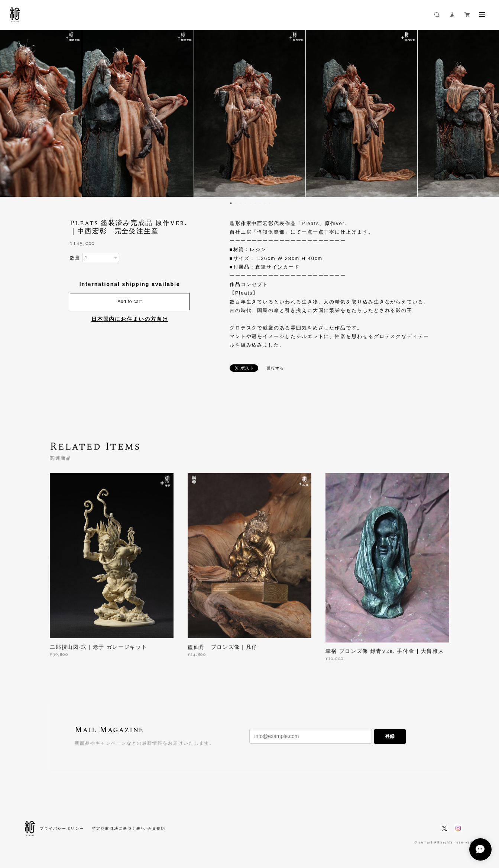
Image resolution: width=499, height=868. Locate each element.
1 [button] (231, 203)
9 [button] (269, 203)
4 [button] (245, 203)
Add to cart (130, 302)
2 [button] (236, 203)
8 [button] (265, 203)
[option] (250, 113)
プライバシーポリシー (62, 828)
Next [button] (488, 113)
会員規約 (156, 828)
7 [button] (260, 203)
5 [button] (250, 203)
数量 (75, 258)
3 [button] (240, 203)
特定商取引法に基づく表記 (119, 828)
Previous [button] (11, 113)
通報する (276, 368)
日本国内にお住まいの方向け (130, 319)
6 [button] (255, 203)
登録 (390, 736)
